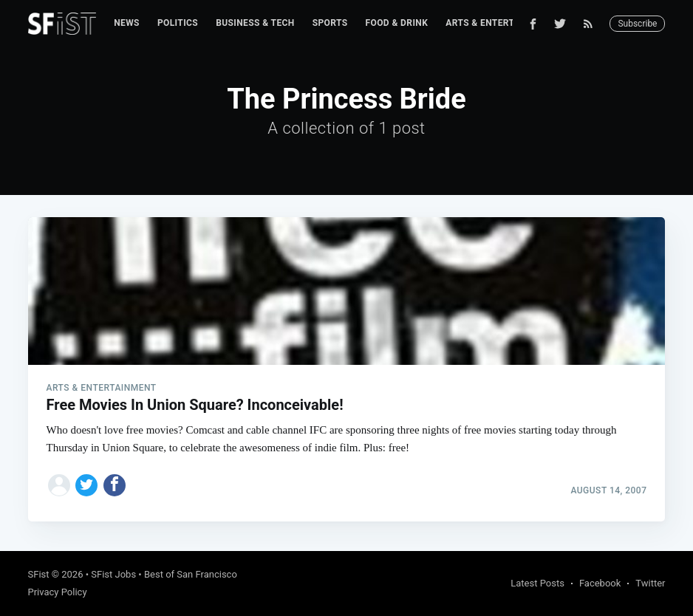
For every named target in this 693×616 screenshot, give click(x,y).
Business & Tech (255, 23)
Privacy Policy (58, 592)
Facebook (600, 583)
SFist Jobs (113, 574)
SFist (39, 574)
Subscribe (637, 24)
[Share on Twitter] (86, 485)
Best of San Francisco (191, 574)
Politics (178, 23)
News (127, 23)
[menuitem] (127, 23)
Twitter (650, 583)
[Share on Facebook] (115, 485)
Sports (330, 23)
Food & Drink (397, 23)
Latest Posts (537, 583)
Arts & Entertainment (500, 23)
